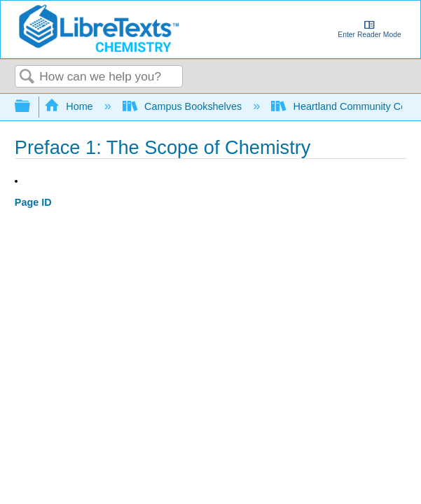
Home (70, 106)
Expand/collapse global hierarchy (32, 107)
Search (27, 77)
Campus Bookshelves (184, 106)
